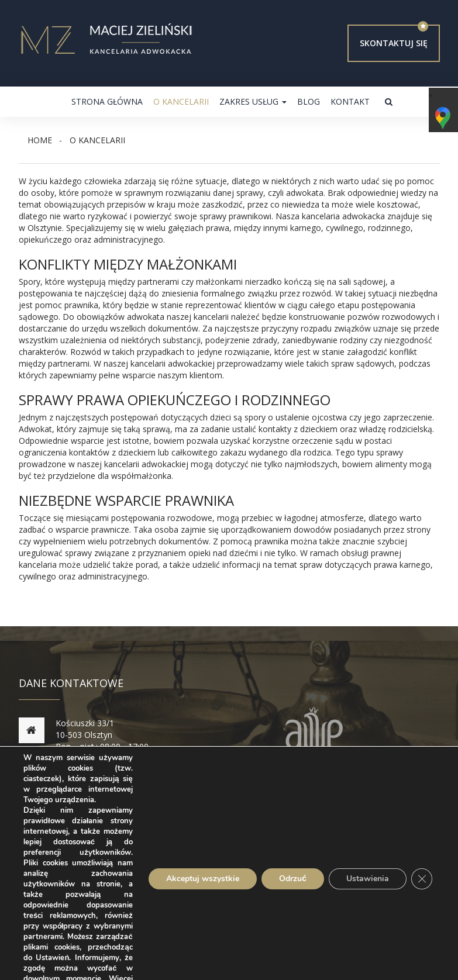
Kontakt (350, 101)
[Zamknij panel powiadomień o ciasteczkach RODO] (422, 879)
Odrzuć (293, 879)
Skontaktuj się (394, 43)
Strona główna (107, 101)
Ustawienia (368, 879)
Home (40, 140)
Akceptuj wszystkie (203, 879)
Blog (309, 101)
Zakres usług (253, 101)
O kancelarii (181, 101)
